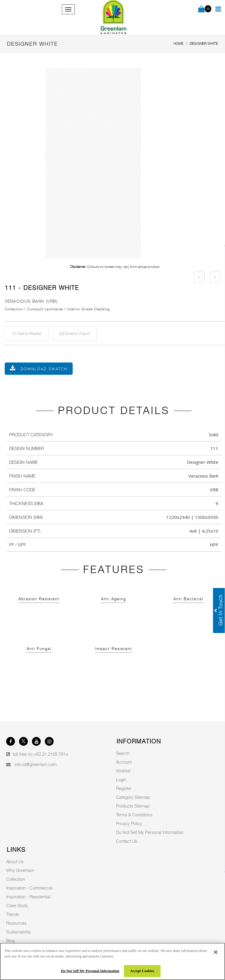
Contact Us (127, 841)
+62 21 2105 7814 (51, 754)
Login (121, 779)
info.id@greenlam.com (36, 764)
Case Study (17, 905)
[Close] (216, 952)
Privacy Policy (129, 823)
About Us (15, 861)
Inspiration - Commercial (29, 888)
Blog (10, 940)
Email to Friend (75, 333)
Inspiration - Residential (28, 897)
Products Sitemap (133, 806)
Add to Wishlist (27, 333)
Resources (16, 923)
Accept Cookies (142, 971)
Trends (13, 914)
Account (124, 762)
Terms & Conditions (134, 815)
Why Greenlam (20, 870)
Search (123, 753)
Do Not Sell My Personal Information (150, 832)
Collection (16, 879)
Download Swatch (44, 369)
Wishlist (123, 771)
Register (124, 788)
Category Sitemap (133, 797)
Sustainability (18, 932)
